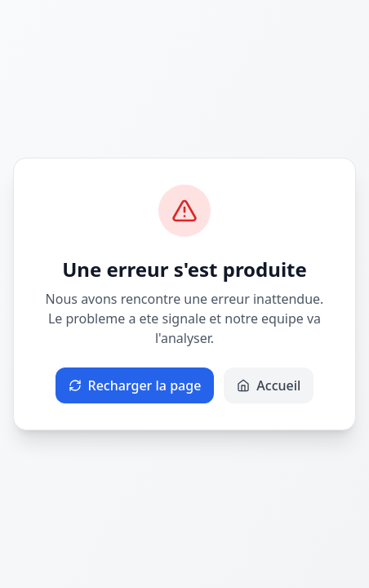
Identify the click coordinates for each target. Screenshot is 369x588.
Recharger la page (135, 385)
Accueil (269, 385)
